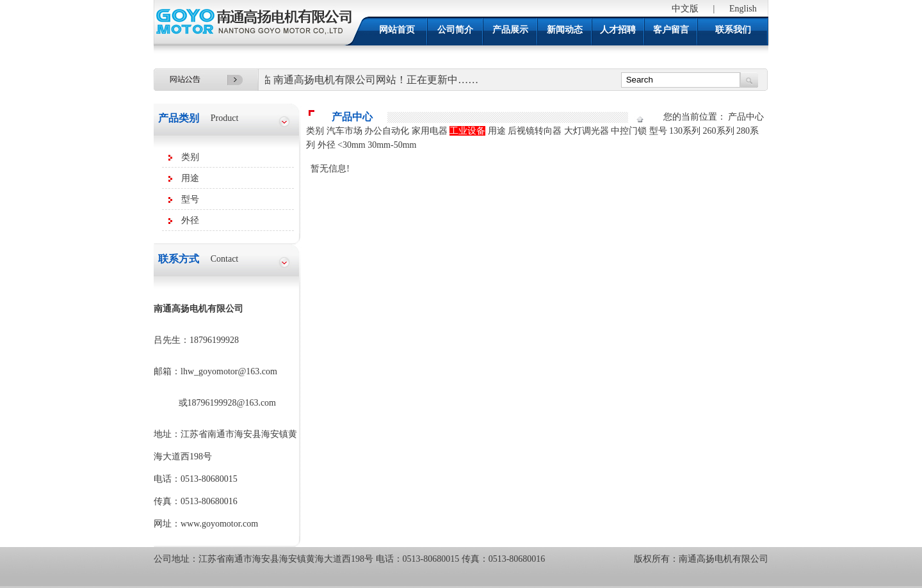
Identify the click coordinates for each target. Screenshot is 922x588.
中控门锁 (629, 131)
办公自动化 (387, 131)
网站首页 (397, 30)
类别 (190, 157)
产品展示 (510, 30)
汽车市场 (344, 131)
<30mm (352, 145)
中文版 (685, 9)
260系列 (719, 131)
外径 (190, 220)
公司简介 (455, 30)
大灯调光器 (586, 131)
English (743, 9)
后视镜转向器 (535, 131)
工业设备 (467, 131)
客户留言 (671, 30)
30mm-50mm (392, 145)
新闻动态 (565, 30)
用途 (190, 178)
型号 (190, 199)
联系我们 (733, 30)
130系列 (685, 131)
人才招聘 (618, 30)
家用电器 (430, 131)
